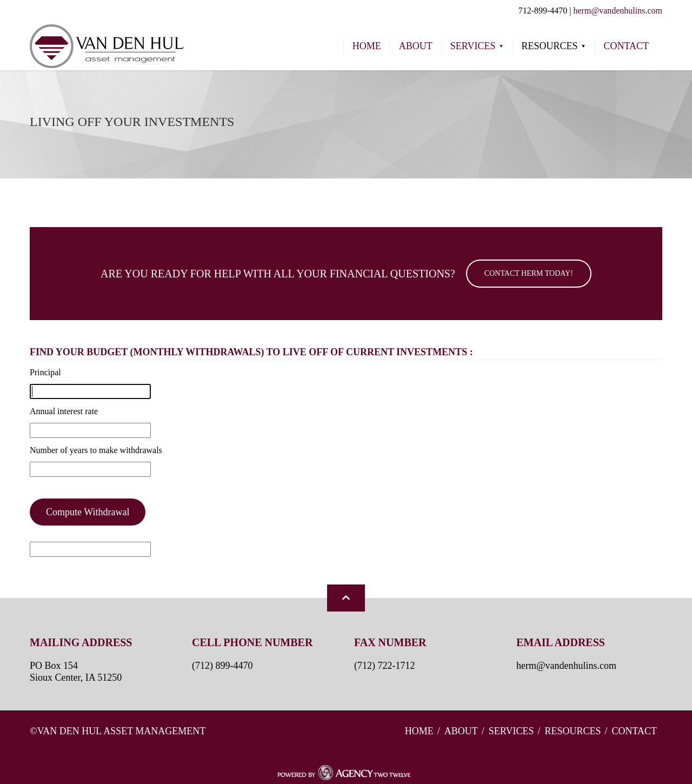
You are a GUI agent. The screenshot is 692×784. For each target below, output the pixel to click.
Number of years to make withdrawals (96, 450)
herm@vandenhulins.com (618, 11)
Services (511, 731)
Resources (573, 731)
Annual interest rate (64, 411)
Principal (45, 372)
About (461, 731)
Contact (634, 731)
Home (419, 731)
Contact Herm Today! (529, 273)
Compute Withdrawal (88, 512)
